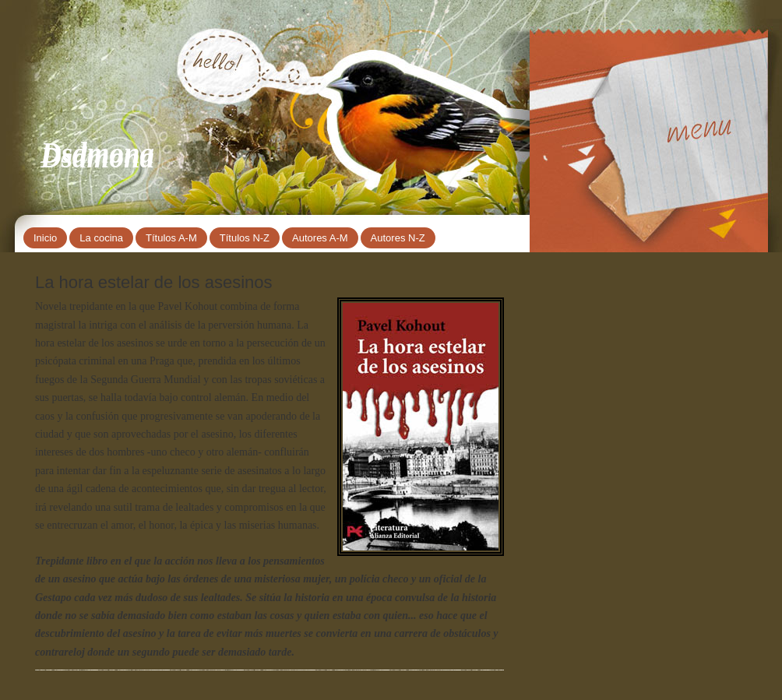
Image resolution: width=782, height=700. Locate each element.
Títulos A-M (171, 238)
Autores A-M (320, 238)
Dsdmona (97, 153)
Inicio (45, 238)
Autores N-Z (398, 238)
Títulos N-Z (245, 238)
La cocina (101, 238)
